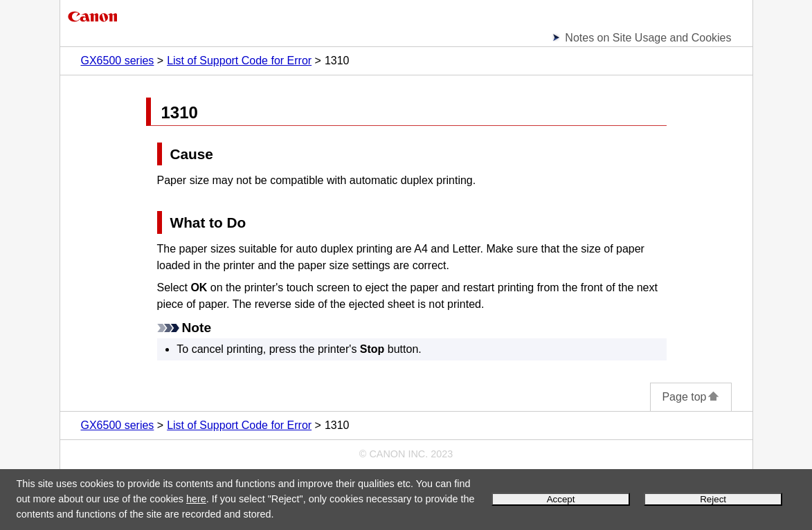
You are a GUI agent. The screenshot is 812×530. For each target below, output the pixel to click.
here (196, 499)
